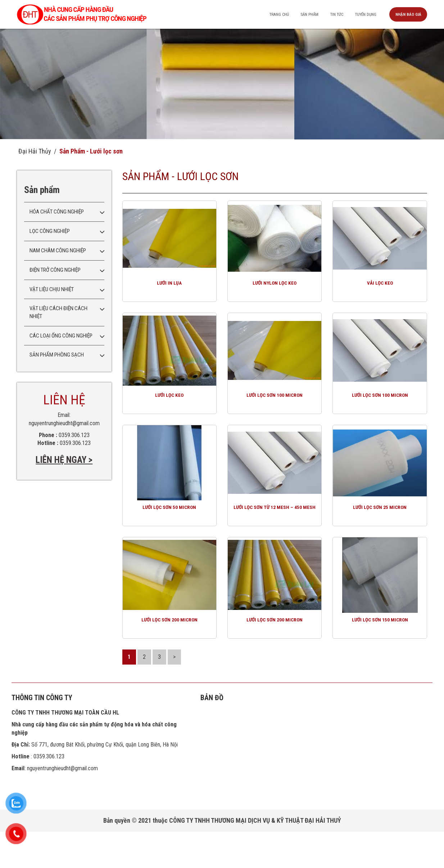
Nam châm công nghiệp (58, 251)
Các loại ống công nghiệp (61, 336)
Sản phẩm (299, 14)
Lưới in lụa (169, 293)
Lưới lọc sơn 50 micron (169, 535)
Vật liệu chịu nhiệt (52, 289)
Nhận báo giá (407, 14)
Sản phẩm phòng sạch (57, 355)
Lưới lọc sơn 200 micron (169, 656)
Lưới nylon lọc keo (275, 293)
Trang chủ (266, 14)
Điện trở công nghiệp (55, 270)
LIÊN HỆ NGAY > (64, 460)
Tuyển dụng (361, 14)
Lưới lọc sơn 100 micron (275, 414)
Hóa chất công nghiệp (57, 212)
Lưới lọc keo (169, 414)
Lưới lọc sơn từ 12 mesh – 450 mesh (275, 538)
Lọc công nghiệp (50, 231)
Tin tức (329, 14)
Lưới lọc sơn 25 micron (380, 535)
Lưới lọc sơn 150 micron (380, 656)
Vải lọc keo (380, 293)
